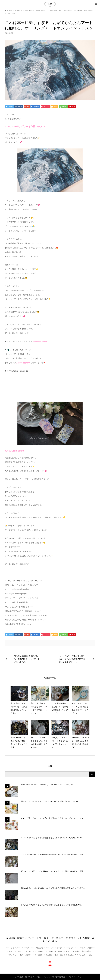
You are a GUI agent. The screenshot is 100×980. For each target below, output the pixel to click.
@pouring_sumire (40, 341)
